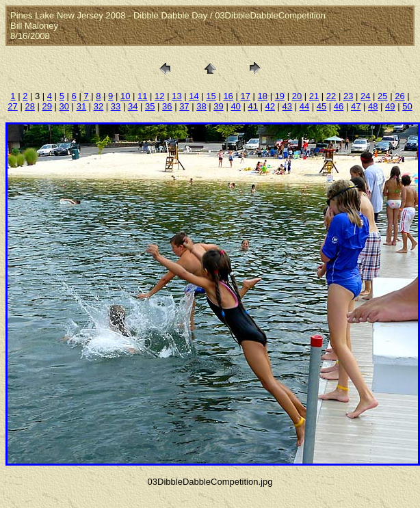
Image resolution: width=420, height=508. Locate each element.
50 (407, 106)
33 (116, 106)
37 (184, 106)
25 (382, 96)
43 (287, 106)
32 (99, 106)
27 (12, 106)
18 (263, 96)
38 (201, 106)
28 (29, 106)
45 (321, 106)
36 (167, 106)
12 (159, 96)
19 (280, 96)
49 (390, 106)
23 (348, 96)
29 (47, 106)
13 (176, 96)
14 (194, 96)
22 (331, 96)
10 (125, 96)
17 (245, 96)
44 (304, 106)
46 (339, 106)
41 (252, 106)
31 (81, 106)
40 (235, 106)
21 (314, 96)
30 (64, 106)
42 (270, 106)
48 (373, 106)
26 (399, 96)
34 (133, 106)
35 (150, 106)
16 (228, 96)
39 (218, 106)
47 (356, 106)
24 (365, 96)
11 (142, 96)
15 (211, 96)
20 (297, 96)
